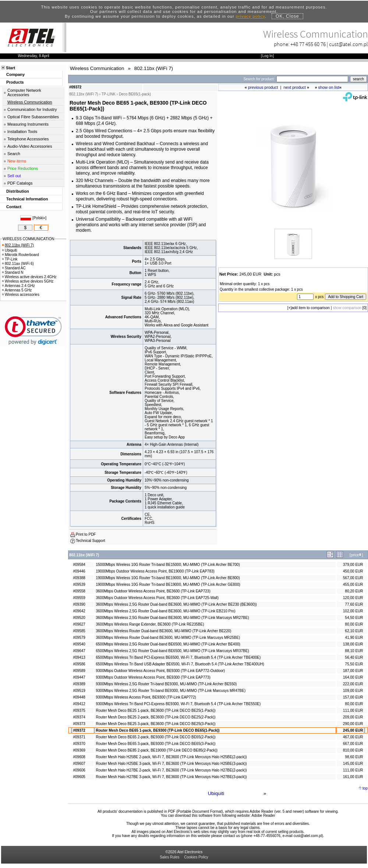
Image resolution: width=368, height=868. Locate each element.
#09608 (79, 757)
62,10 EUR (354, 631)
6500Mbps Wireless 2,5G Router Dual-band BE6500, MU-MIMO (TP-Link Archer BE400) (168, 644)
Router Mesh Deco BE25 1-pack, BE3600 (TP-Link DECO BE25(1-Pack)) (155, 710)
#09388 (79, 578)
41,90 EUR (354, 638)
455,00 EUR (353, 584)
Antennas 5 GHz (17, 290)
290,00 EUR (353, 724)
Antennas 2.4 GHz (19, 286)
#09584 (79, 565)
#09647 (79, 651)
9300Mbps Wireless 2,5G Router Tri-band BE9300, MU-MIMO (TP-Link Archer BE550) (166, 684)
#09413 (79, 657)
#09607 (79, 764)
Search (14, 154)
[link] (33, 331)
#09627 (79, 624)
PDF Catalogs (20, 183)
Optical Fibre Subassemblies (33, 117)
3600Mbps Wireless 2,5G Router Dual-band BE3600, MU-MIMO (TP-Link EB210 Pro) (165, 611)
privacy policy (250, 16)
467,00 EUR (353, 737)
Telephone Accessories (28, 139)
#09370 (79, 744)
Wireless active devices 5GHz (28, 281)
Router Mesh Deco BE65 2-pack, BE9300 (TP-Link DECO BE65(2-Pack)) (155, 737)
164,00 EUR (353, 677)
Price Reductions (23, 168)
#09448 (79, 697)
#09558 (79, 591)
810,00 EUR (353, 750)
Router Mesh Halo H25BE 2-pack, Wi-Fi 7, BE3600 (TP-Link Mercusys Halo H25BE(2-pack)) (171, 757)
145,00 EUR (353, 764)
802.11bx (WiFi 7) (18, 245)
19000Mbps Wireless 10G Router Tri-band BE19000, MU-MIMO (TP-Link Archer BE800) (168, 578)
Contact (14, 207)
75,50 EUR (354, 664)
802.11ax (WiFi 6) (18, 264)
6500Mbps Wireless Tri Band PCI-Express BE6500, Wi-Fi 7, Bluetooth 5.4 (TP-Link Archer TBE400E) (178, 657)
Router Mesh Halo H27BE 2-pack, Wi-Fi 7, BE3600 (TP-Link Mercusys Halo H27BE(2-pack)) (171, 770)
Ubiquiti (216, 793)
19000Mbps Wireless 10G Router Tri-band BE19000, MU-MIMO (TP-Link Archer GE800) (168, 584)
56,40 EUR (354, 657)
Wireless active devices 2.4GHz (29, 277)
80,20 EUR (354, 591)
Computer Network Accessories (24, 92)
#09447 (79, 677)
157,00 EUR (353, 697)
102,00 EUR (353, 611)
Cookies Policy (196, 857)
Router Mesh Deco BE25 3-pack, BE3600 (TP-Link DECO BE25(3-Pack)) (155, 724)
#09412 (79, 704)
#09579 (79, 638)
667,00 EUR (353, 744)
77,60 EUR (354, 604)
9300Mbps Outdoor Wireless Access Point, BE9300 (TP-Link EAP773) (153, 677)
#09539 (79, 584)
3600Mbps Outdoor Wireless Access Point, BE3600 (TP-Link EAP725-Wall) (157, 598)
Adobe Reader (263, 815)
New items (17, 161)
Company (15, 74)
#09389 (79, 684)
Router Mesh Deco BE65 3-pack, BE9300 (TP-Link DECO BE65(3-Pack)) (155, 744)
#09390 (79, 604)
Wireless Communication (30, 102)
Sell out (14, 176)
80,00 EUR (354, 624)
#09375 (79, 710)
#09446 (79, 571)
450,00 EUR (353, 571)
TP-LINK (109, 94)
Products (15, 82)
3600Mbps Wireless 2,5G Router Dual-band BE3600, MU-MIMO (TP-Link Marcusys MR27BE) (172, 618)
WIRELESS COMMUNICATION (28, 239)
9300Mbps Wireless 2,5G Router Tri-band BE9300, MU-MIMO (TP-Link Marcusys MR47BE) (171, 691)
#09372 (79, 730)
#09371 (79, 737)
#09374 (79, 717)
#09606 (79, 770)
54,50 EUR (354, 618)
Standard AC (14, 268)
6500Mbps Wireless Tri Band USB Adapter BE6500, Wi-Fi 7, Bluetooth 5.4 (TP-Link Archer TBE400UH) (180, 664)
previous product (263, 87)
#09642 (79, 611)
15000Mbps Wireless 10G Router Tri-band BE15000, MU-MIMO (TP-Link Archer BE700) (168, 565)
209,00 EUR (353, 717)
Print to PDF (86, 534)
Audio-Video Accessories (30, 146)
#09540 (79, 644)
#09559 (79, 598)
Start (10, 68)
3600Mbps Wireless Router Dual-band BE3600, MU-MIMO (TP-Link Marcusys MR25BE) (168, 638)
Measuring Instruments (28, 124)
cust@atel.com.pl (348, 44)
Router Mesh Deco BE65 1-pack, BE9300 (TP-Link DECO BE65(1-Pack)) (158, 730)
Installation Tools (22, 132)
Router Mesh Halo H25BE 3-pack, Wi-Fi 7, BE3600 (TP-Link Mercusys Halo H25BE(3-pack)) (171, 764)
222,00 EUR (353, 684)
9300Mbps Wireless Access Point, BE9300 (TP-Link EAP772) (146, 697)
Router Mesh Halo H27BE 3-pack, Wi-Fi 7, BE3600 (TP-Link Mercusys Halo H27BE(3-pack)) (171, 777)
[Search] (312, 79)
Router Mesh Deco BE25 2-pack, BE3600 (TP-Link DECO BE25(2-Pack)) (155, 717)
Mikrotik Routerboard (21, 255)
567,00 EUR (353, 578)
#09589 (79, 671)
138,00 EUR (353, 644)
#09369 (79, 750)
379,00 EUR (353, 565)
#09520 (79, 618)
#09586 (79, 664)
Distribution (18, 191)
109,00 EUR (353, 691)
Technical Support (91, 541)
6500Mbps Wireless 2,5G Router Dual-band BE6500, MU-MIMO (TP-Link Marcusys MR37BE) (172, 651)
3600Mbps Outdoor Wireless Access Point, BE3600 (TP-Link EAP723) (153, 591)
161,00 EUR (353, 777)
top (365, 788)
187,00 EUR (353, 671)
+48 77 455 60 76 (308, 44)
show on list (329, 87)
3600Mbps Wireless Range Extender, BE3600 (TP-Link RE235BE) (150, 624)
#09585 (79, 631)
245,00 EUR (353, 730)
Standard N (13, 272)
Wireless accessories (21, 295)
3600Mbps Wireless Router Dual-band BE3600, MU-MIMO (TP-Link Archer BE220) (163, 631)
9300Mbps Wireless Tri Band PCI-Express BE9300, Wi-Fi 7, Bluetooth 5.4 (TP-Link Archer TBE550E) (178, 704)
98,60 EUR (354, 757)
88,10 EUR (354, 651)
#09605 (79, 777)
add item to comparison (311, 308)
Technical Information (27, 199)
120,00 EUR (353, 598)
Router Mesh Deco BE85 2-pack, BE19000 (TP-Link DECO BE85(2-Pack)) (157, 750)
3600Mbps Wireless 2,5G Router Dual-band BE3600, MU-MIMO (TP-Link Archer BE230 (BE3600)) (176, 604)
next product (295, 87)
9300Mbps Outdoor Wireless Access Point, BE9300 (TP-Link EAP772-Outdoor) (160, 671)
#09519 (79, 691)
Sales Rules (169, 857)
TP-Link (10, 259)
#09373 (79, 724)
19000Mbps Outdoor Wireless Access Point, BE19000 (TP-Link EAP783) (155, 571)
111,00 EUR (353, 710)
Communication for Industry (32, 109)
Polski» (39, 218)
